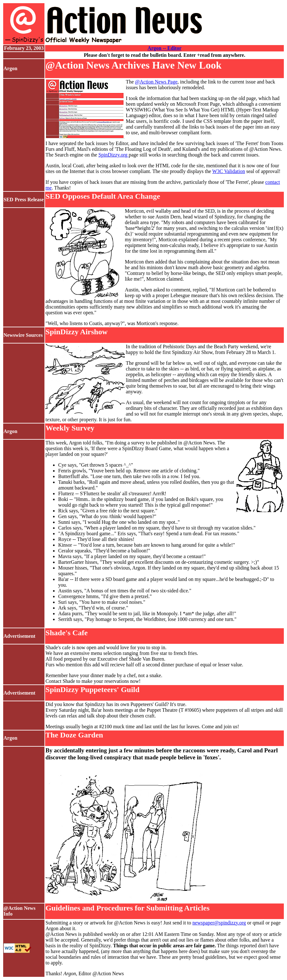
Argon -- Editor (165, 48)
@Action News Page (156, 82)
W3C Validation (228, 171)
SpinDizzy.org (114, 155)
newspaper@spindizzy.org (219, 923)
